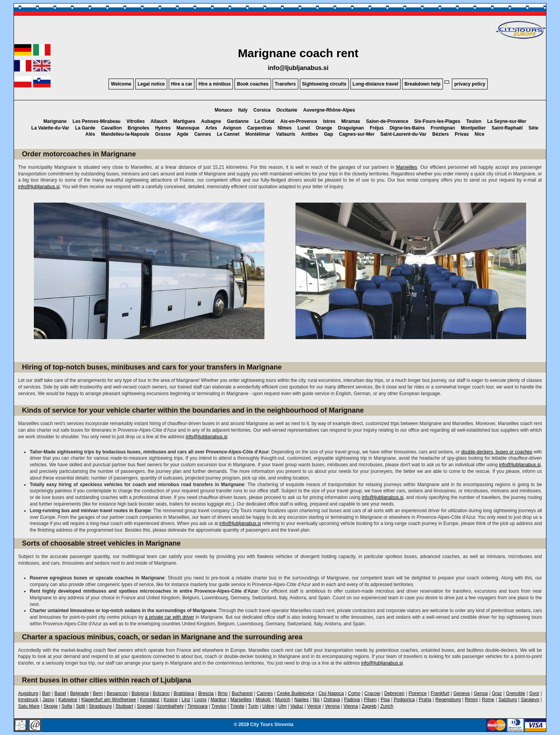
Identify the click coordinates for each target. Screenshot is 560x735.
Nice (479, 134)
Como (354, 693)
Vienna (351, 706)
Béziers (441, 134)
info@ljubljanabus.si (298, 68)
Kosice (171, 700)
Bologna (140, 693)
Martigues (184, 121)
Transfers (285, 84)
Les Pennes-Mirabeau (97, 121)
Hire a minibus (214, 84)
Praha (425, 700)
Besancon (117, 693)
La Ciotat (264, 121)
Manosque (188, 128)
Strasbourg (100, 706)
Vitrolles (136, 121)
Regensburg (448, 700)
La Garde (85, 128)
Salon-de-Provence (387, 121)
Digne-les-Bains (407, 128)
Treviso (219, 706)
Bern (98, 693)
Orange (324, 128)
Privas (462, 134)
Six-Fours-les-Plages (437, 121)
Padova (352, 700)
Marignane (55, 121)
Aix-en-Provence (299, 121)
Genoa (481, 693)
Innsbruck (28, 700)
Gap (328, 134)
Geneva (462, 693)
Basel (60, 693)
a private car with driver (170, 617)
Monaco (223, 110)
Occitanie (287, 110)
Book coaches (253, 84)
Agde (182, 134)
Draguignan (351, 128)
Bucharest (242, 693)
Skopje (51, 706)
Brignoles (138, 128)
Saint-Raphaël (507, 128)
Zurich (387, 706)
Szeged (145, 706)
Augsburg (28, 693)
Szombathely (170, 706)
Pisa (385, 700)
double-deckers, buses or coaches (497, 452)
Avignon (232, 128)
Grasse (163, 134)
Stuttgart (124, 706)
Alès (90, 134)
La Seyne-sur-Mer (507, 121)
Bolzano (161, 693)
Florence (417, 693)
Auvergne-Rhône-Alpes (329, 110)
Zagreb (369, 706)
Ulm (283, 706)
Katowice (68, 700)
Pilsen (370, 700)
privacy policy (470, 84)
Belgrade (79, 693)
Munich (283, 700)
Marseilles (406, 167)
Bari (46, 693)
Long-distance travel (375, 84)
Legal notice (151, 84)
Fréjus (377, 128)
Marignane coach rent (298, 53)
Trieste (237, 706)
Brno (223, 693)
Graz (497, 693)
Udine (268, 706)
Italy (243, 110)
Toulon (474, 121)
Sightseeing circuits (324, 84)
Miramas (351, 121)
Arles (211, 128)
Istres (329, 121)
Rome (488, 700)
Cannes (202, 134)
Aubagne (211, 121)
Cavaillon (111, 128)
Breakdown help (423, 84)
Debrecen (394, 693)
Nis (316, 700)
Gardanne (238, 121)
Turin (253, 706)
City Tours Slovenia (272, 724)
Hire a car (182, 84)
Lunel (304, 128)
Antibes (310, 134)
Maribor (218, 700)
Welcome (121, 84)
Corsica (262, 110)
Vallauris (286, 134)
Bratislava (184, 693)
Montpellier (473, 128)
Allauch (159, 121)
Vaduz (297, 706)
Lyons (200, 700)
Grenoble (515, 693)
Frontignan (443, 128)
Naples (302, 700)
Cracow (372, 693)
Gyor (534, 693)
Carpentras (260, 128)
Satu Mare (29, 706)
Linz (186, 700)
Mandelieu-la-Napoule (125, 134)
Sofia (67, 706)
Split (80, 706)
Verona (332, 706)
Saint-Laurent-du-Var (403, 134)
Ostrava (332, 700)
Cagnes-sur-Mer (357, 134)
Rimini (471, 700)
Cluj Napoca (331, 693)
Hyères (163, 128)
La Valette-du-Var (50, 128)
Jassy (48, 700)
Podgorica (404, 700)
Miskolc (263, 700)
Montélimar (258, 134)
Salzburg (507, 700)
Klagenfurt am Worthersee (108, 700)
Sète (533, 128)
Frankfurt (440, 693)
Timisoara (198, 706)
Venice (314, 706)
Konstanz (150, 700)
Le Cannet (228, 134)
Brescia (206, 693)
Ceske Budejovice (296, 693)
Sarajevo (530, 700)
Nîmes (285, 128)
